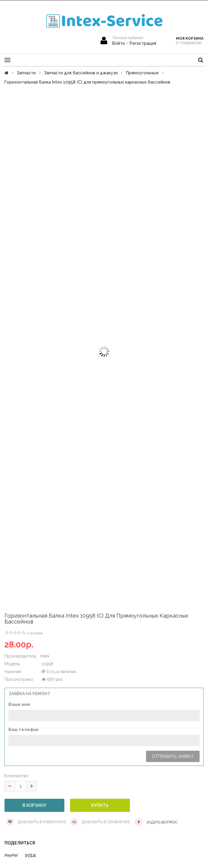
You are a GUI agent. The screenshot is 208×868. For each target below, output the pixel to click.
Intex (45, 656)
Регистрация (143, 43)
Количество (17, 776)
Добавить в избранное (36, 822)
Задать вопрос (162, 822)
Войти (119, 43)
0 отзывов (34, 633)
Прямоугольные (142, 73)
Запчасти (26, 73)
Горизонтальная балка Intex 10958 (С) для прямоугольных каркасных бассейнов (87, 82)
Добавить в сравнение (100, 822)
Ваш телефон (23, 730)
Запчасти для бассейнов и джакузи (81, 73)
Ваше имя (19, 704)
